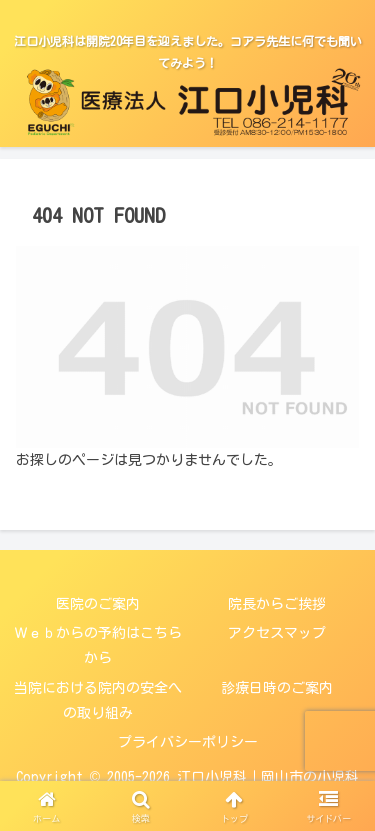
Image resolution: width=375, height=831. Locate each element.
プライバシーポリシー (188, 742)
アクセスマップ (277, 633)
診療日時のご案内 (277, 688)
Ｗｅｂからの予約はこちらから (98, 645)
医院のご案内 (98, 604)
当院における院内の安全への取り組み (98, 700)
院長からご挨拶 (277, 604)
